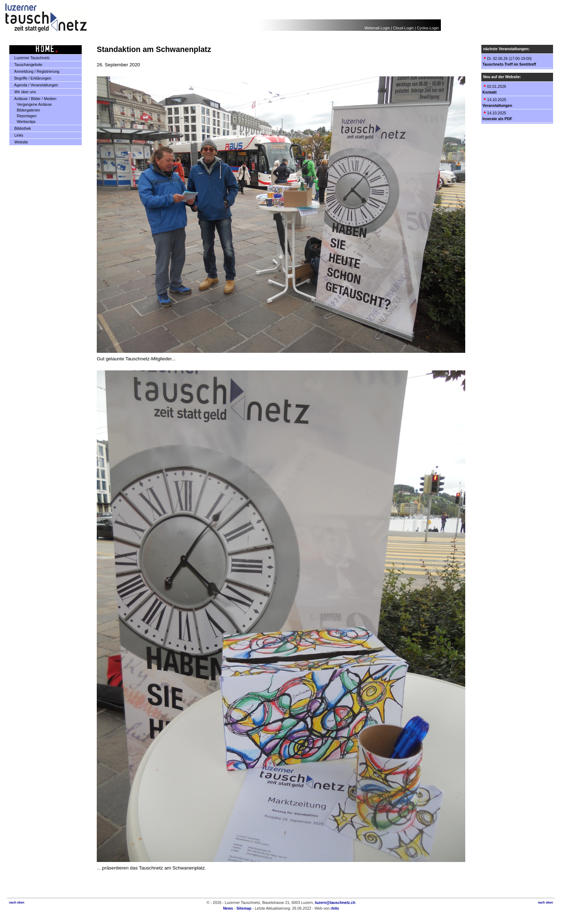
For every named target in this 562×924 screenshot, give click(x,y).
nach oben (17, 902)
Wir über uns (23, 92)
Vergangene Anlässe (32, 104)
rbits (335, 908)
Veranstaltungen (497, 105)
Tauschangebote (26, 65)
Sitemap (244, 908)
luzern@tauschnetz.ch (335, 902)
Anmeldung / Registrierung (35, 71)
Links (16, 135)
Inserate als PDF (497, 119)
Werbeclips (23, 122)
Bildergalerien (26, 110)
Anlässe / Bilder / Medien (33, 99)
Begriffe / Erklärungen (30, 78)
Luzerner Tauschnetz (30, 58)
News (228, 908)
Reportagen (24, 116)
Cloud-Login (403, 28)
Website (19, 142)
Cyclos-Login (428, 28)
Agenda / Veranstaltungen (34, 85)
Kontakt (490, 92)
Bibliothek (20, 128)
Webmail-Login (377, 28)
